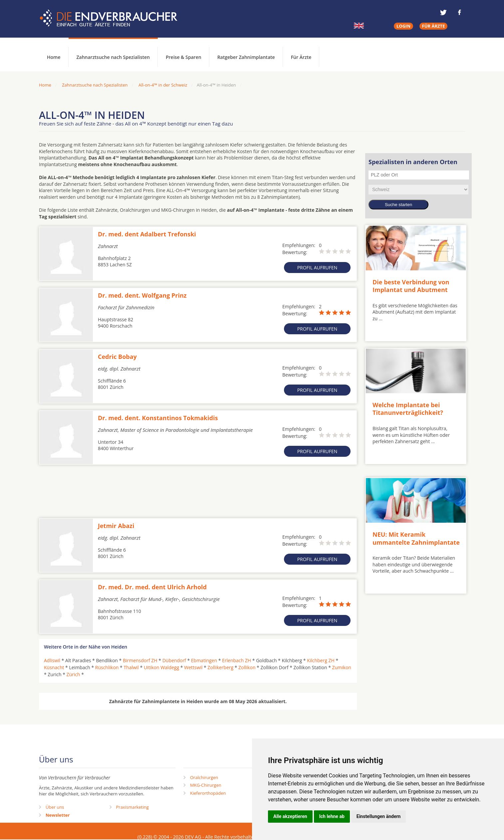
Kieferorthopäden (208, 793)
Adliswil (52, 660)
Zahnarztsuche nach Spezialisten (113, 57)
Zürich (73, 674)
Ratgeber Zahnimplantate (246, 57)
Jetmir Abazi (116, 526)
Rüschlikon (107, 667)
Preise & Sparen (184, 57)
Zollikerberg (220, 667)
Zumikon (342, 667)
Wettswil (193, 667)
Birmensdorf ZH (140, 660)
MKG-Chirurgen (206, 785)
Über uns (55, 807)
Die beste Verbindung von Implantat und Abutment (411, 286)
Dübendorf (174, 660)
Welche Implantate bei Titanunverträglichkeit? (408, 409)
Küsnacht (54, 667)
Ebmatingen (204, 660)
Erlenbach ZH (237, 660)
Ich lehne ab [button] (332, 816)
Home (45, 85)
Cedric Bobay (117, 357)
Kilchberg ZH (321, 660)
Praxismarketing (132, 807)
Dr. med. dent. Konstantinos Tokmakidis (158, 418)
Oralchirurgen (204, 777)
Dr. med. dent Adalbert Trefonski (147, 234)
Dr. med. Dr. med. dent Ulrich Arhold (152, 587)
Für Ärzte (301, 57)
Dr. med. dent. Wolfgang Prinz (142, 295)
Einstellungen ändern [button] (379, 816)
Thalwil (131, 667)
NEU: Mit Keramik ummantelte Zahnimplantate (416, 538)
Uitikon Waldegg (161, 667)
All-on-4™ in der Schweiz (163, 85)
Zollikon (247, 667)
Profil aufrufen (317, 268)
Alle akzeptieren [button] (290, 816)
